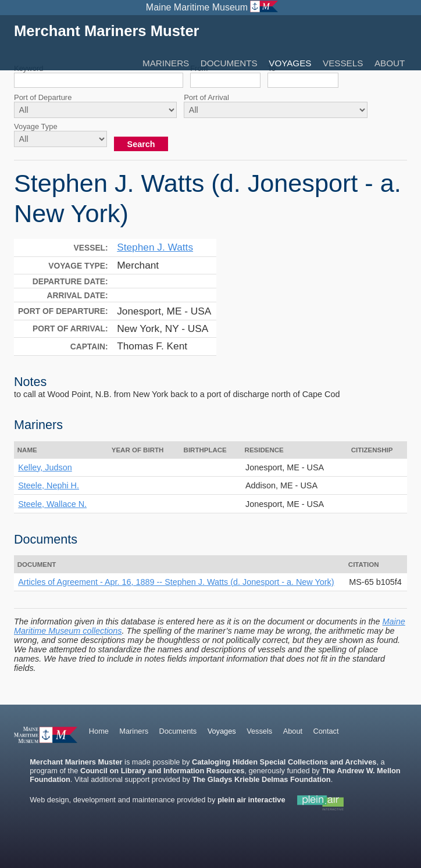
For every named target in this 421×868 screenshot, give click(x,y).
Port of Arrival (206, 97)
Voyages (290, 63)
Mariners (166, 63)
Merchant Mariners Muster (107, 31)
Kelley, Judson (45, 467)
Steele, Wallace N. (52, 504)
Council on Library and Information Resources (162, 771)
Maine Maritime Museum (197, 7)
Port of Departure (43, 97)
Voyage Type (36, 126)
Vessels (343, 63)
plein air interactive (251, 800)
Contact (326, 731)
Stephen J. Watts (155, 247)
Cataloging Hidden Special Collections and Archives (284, 762)
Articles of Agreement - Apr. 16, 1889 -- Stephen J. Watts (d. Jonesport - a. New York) (176, 582)
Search (141, 144)
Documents (229, 63)
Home (99, 731)
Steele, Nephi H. (49, 485)
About (390, 63)
